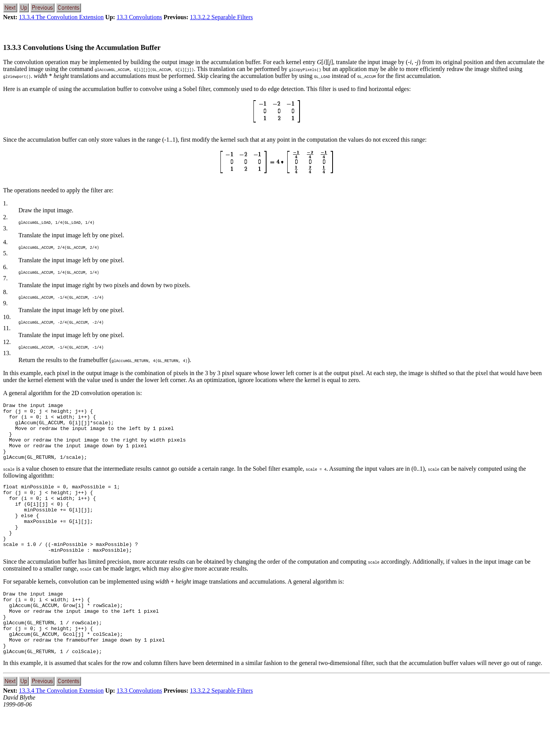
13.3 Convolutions (139, 17)
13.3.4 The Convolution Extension (61, 17)
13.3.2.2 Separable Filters (222, 17)
